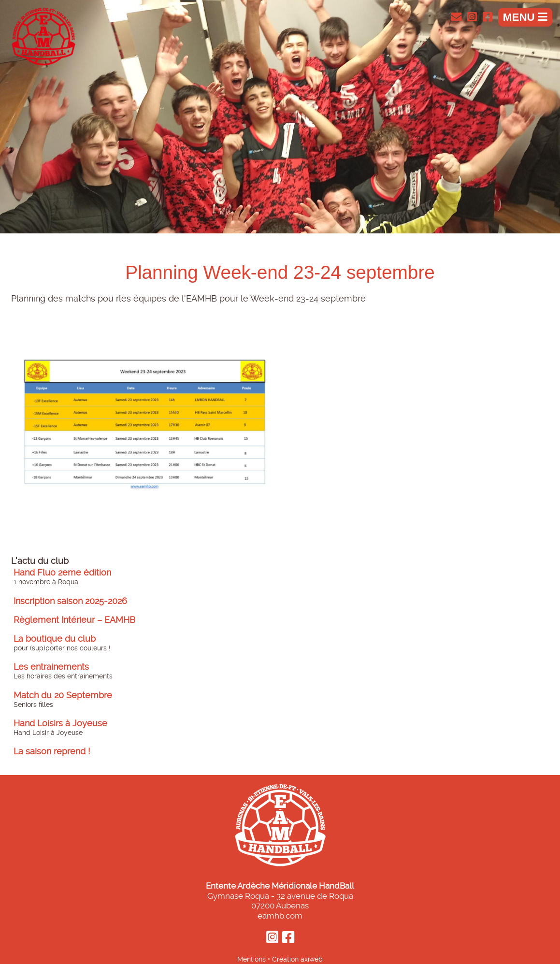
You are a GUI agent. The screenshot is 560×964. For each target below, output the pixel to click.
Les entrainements (51, 667)
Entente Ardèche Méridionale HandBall (280, 886)
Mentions (251, 959)
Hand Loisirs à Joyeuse (60, 723)
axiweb (312, 959)
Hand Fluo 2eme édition (62, 573)
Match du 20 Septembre (63, 695)
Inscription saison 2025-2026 (70, 601)
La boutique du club (55, 639)
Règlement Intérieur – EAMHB (74, 620)
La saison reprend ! (52, 751)
